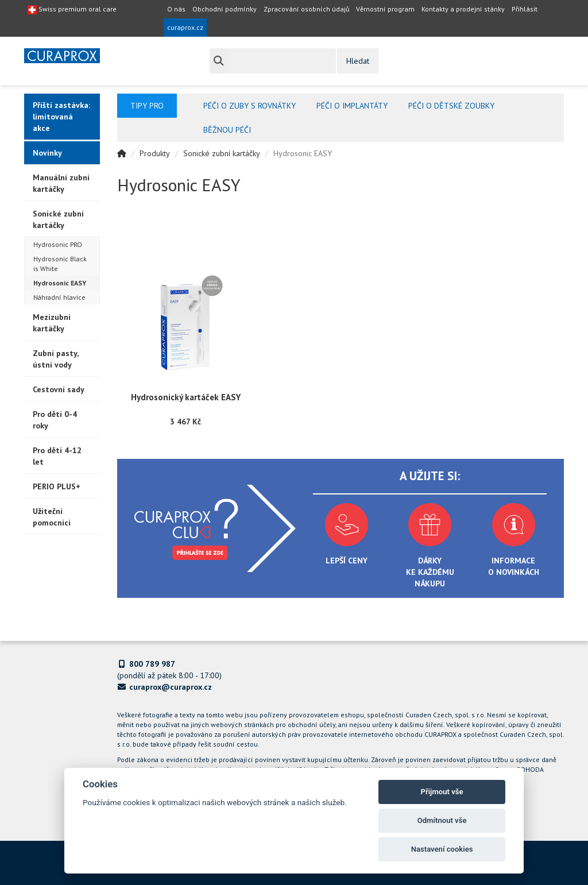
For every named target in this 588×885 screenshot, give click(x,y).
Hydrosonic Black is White (60, 264)
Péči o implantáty (352, 106)
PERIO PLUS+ (57, 486)
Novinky (47, 153)
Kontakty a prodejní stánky (463, 9)
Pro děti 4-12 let (57, 456)
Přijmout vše (442, 792)
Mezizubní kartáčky (52, 323)
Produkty (155, 153)
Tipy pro (147, 106)
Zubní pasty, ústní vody (56, 359)
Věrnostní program (385, 9)
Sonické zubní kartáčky (58, 219)
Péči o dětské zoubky (451, 106)
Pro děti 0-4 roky (55, 420)
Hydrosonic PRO (58, 244)
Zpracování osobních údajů (306, 9)
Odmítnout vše (442, 820)
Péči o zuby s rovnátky (249, 106)
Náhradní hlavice (59, 297)
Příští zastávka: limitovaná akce (61, 117)
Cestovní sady (59, 389)
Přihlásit (525, 9)
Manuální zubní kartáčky (61, 183)
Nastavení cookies (442, 849)
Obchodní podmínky (225, 9)
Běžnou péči (227, 130)
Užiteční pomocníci (52, 517)
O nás (176, 9)
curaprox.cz (185, 27)
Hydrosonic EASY (60, 283)
